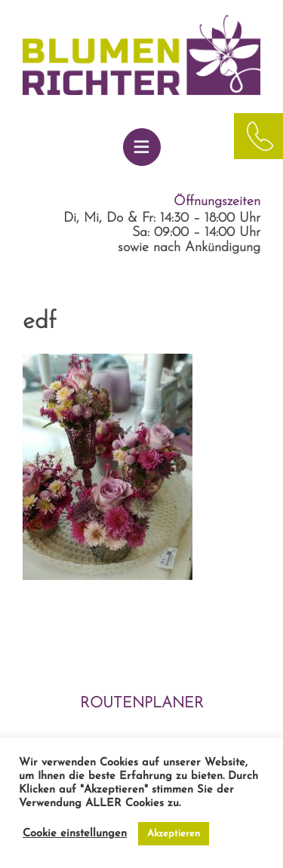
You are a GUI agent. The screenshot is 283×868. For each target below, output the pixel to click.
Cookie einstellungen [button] (75, 834)
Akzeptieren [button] (174, 834)
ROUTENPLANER (142, 704)
